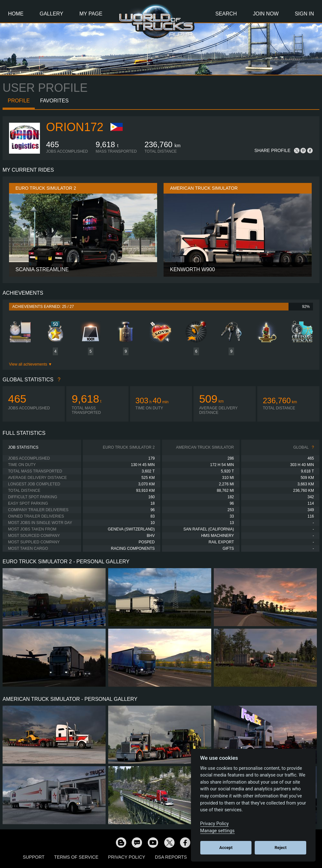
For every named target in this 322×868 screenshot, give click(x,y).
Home (16, 14)
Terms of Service (76, 857)
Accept (226, 848)
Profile (19, 101)
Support (34, 857)
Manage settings (218, 831)
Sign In (304, 14)
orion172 (75, 127)
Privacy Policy (127, 857)
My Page (91, 14)
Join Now (266, 14)
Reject (281, 848)
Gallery (52, 14)
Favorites (54, 101)
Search (226, 14)
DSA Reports (171, 857)
